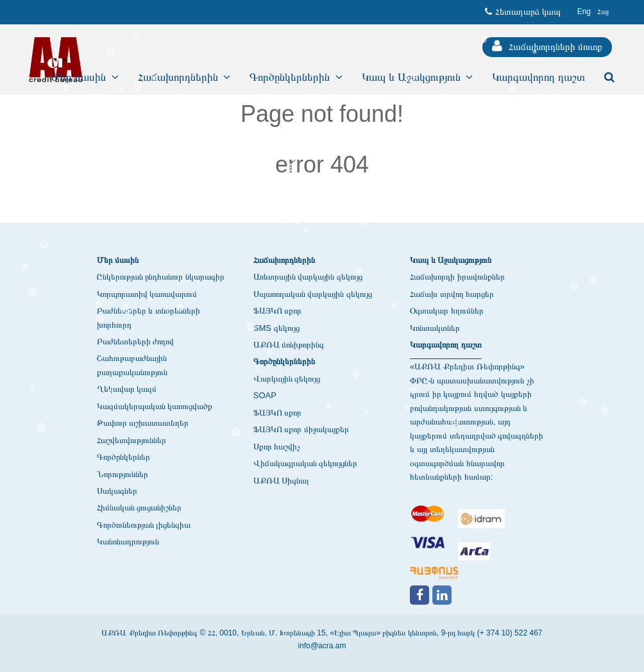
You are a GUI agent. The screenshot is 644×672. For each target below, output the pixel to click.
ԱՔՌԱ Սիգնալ (282, 481)
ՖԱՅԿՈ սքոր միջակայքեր (301, 429)
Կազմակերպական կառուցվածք (155, 406)
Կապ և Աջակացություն (451, 260)
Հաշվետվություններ (131, 440)
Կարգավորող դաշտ (446, 345)
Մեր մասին (118, 260)
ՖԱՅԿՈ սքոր (278, 311)
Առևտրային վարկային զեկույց (308, 277)
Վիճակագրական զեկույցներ (306, 463)
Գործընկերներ (123, 457)
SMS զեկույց (276, 328)
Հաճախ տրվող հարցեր (452, 294)
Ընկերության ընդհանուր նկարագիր (161, 277)
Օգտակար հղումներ (447, 311)
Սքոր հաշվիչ (277, 447)
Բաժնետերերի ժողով (136, 341)
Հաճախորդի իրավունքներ (457, 277)
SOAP (265, 395)
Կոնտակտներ (435, 328)
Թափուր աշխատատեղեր (143, 423)
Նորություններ (123, 474)
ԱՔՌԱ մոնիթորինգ (289, 345)
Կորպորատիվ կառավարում (147, 294)
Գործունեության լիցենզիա (144, 525)
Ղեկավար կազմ (127, 389)
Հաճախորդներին (284, 260)
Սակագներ (117, 491)
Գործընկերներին (284, 361)
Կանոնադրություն (128, 542)
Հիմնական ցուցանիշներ (140, 508)
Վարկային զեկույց (287, 379)
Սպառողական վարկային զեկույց (313, 294)
